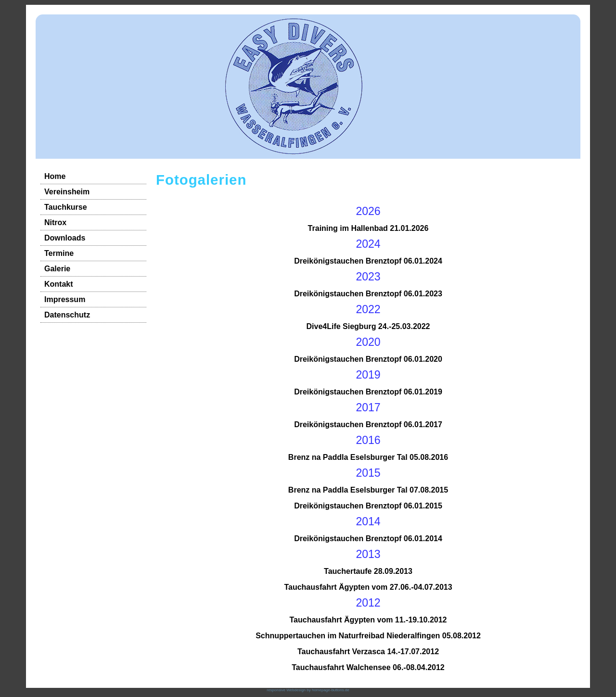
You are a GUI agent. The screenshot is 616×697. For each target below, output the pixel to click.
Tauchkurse (66, 207)
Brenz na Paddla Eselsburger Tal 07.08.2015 (368, 490)
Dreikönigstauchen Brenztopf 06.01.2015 (368, 506)
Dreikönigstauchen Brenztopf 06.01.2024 (368, 261)
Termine (59, 253)
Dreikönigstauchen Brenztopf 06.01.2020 (368, 359)
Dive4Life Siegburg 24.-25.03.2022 (368, 326)
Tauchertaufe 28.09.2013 (368, 571)
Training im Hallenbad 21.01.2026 (368, 228)
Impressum (65, 299)
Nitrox (55, 222)
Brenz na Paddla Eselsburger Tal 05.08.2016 (368, 457)
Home (55, 176)
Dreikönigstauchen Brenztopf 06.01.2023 (368, 294)
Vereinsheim (67, 192)
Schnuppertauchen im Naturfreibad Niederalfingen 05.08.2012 (368, 636)
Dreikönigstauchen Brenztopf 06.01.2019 (368, 392)
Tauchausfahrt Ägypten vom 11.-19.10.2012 (368, 620)
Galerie (57, 269)
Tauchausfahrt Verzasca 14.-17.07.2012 (368, 652)
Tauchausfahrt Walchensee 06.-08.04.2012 (368, 667)
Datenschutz (67, 315)
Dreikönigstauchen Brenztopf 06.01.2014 (368, 539)
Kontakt (59, 284)
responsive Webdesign (286, 690)
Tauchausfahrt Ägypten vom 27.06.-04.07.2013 (368, 587)
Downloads (65, 238)
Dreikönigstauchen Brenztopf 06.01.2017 (368, 425)
